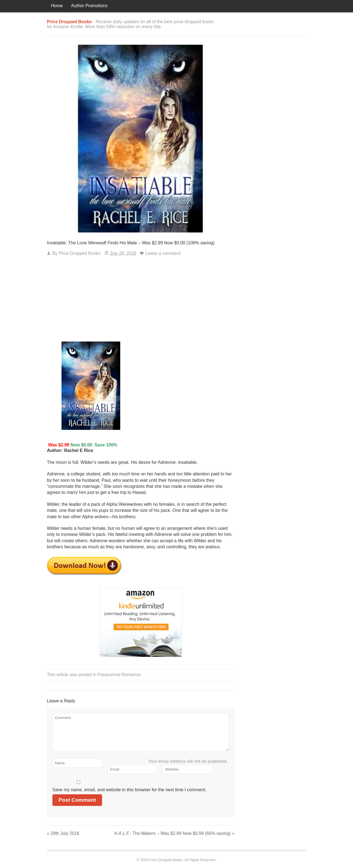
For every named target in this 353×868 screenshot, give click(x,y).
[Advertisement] (141, 300)
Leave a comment (163, 253)
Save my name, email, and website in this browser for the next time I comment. (129, 790)
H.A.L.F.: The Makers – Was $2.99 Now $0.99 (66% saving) (174, 833)
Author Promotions (89, 6)
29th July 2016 (63, 833)
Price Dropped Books (80, 253)
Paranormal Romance (119, 675)
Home (57, 6)
